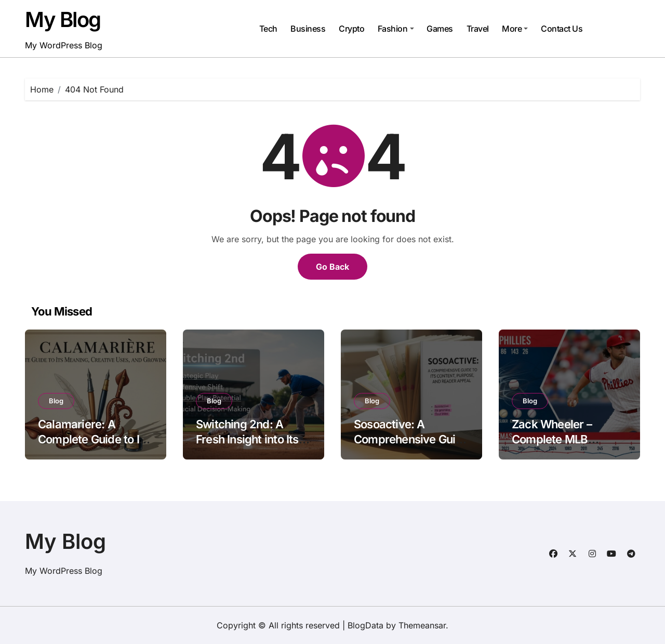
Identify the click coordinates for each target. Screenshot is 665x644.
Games (440, 29)
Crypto (351, 29)
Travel (478, 29)
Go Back (332, 267)
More (515, 29)
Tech (268, 29)
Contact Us (562, 29)
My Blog (63, 19)
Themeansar (422, 625)
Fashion (396, 29)
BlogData (365, 625)
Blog (56, 401)
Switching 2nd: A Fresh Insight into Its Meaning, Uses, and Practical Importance (250, 446)
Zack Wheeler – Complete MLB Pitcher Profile (552, 439)
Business (308, 29)
